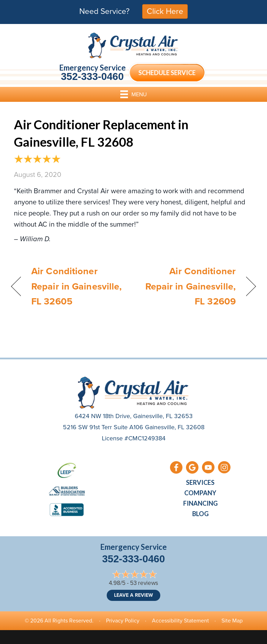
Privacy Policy (123, 621)
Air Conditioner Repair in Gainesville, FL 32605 (76, 286)
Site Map (232, 621)
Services (200, 482)
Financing (200, 503)
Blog (200, 514)
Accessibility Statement (180, 621)
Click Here (165, 11)
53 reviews (144, 583)
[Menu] (133, 94)
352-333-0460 (92, 76)
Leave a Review (133, 595)
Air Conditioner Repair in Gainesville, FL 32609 (188, 286)
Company (200, 493)
